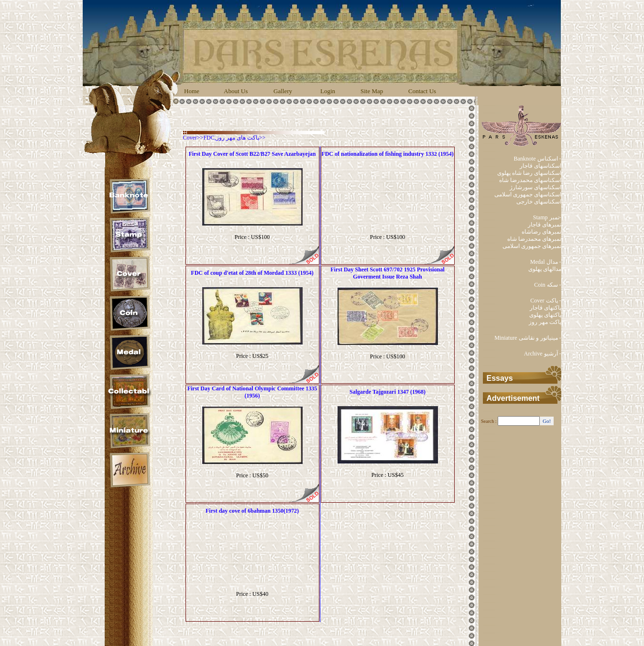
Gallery (283, 91)
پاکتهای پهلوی (545, 315)
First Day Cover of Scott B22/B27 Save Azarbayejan (252, 154)
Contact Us (422, 91)
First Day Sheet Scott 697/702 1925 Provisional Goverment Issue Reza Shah (387, 273)
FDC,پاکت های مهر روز (231, 138)
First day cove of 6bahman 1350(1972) (252, 511)
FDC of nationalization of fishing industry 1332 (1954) (387, 154)
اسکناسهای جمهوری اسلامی (528, 194)
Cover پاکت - (546, 301)
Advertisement (513, 398)
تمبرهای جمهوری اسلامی (532, 246)
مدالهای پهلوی (545, 269)
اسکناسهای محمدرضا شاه (530, 180)
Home (192, 91)
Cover (190, 138)
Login (328, 91)
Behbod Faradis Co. (336, 634)
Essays (500, 378)
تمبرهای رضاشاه (541, 232)
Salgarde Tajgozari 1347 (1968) (387, 392)
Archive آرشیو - (543, 354)
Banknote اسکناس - (538, 159)
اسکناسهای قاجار (540, 166)
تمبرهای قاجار (545, 225)
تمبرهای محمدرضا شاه (534, 239)
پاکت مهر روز (545, 322)
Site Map (372, 91)
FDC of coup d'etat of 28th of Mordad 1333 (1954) (252, 273)
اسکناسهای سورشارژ (535, 187)
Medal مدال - (546, 262)
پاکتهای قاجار (546, 308)
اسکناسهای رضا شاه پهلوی (529, 173)
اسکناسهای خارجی (539, 202)
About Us (236, 91)
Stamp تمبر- (547, 217)
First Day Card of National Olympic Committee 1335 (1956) (252, 392)
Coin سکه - (547, 285)
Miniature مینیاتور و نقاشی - (528, 338)
